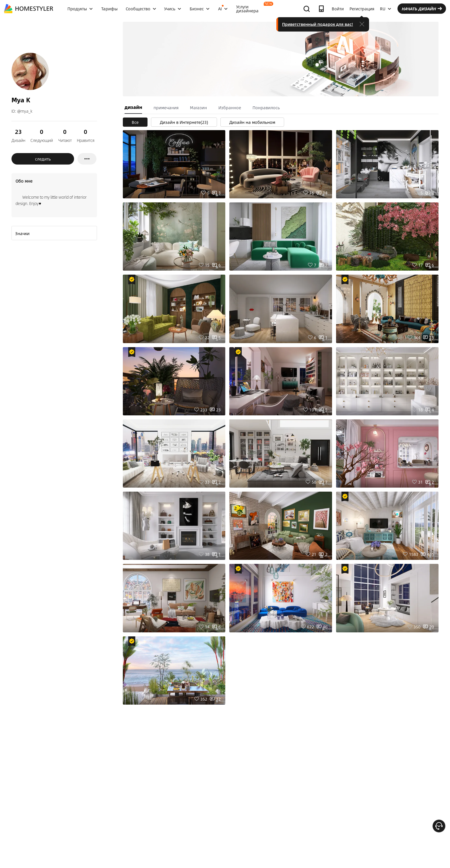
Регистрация (362, 9)
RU (386, 9)
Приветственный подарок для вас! (318, 24)
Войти (338, 9)
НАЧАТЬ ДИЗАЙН (422, 9)
